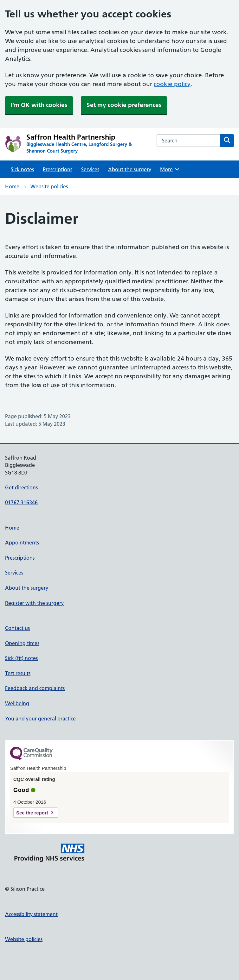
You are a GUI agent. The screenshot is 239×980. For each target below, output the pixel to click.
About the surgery (130, 169)
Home (12, 186)
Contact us (17, 628)
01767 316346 (21, 502)
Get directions (21, 487)
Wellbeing (17, 703)
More (170, 169)
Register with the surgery (34, 603)
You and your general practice (40, 719)
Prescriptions (58, 169)
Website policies (49, 186)
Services (90, 169)
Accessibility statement (31, 914)
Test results (18, 673)
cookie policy (172, 84)
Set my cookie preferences (124, 105)
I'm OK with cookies (39, 105)
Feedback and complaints (35, 688)
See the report (32, 813)
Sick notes (22, 169)
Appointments (22, 543)
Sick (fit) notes (21, 658)
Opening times (22, 643)
